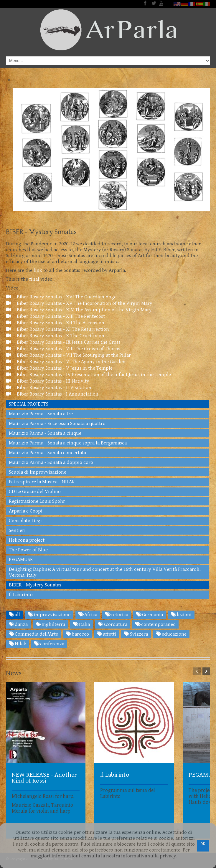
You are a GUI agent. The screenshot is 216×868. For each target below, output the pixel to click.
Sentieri (17, 530)
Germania (150, 615)
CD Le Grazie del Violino (35, 492)
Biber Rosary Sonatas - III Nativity (48, 381)
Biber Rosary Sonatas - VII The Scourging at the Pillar (68, 355)
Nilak (18, 644)
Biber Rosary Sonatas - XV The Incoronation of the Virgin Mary (79, 303)
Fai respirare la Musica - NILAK (42, 482)
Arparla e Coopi (26, 511)
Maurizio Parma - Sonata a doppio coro (51, 462)
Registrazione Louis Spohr (37, 501)
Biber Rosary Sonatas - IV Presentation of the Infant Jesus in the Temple (88, 375)
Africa (88, 615)
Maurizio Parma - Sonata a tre (41, 414)
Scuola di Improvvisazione (38, 472)
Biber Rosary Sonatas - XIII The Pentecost (55, 316)
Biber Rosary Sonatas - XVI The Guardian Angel (62, 297)
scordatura (113, 624)
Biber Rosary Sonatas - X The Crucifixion (55, 336)
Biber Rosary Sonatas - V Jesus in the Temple (59, 368)
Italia (81, 624)
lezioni (181, 615)
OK (203, 844)
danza (18, 624)
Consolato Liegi (25, 521)
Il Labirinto (21, 595)
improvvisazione (49, 615)
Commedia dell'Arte (33, 634)
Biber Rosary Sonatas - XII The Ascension (55, 323)
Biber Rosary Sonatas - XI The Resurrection (57, 329)
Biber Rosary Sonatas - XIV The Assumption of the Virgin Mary (79, 310)
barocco (78, 634)
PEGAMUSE (21, 560)
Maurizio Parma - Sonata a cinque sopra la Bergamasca (68, 443)
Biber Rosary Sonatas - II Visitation (49, 388)
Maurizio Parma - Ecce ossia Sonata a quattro (57, 424)
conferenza (49, 644)
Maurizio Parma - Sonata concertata (47, 453)
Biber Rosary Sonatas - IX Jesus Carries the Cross (63, 342)
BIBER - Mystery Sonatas (35, 585)
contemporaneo (155, 624)
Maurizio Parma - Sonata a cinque (45, 433)
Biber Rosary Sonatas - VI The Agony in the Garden (66, 362)
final (34, 279)
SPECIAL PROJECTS (29, 404)
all (14, 615)
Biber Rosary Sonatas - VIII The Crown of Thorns (63, 349)
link (37, 270)
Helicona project (27, 540)
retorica (117, 615)
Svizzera (136, 634)
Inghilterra (50, 624)
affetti (107, 634)
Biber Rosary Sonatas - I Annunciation (52, 394)
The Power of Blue (28, 550)
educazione (171, 634)
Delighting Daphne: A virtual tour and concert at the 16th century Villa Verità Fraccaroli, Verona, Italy (105, 572)
